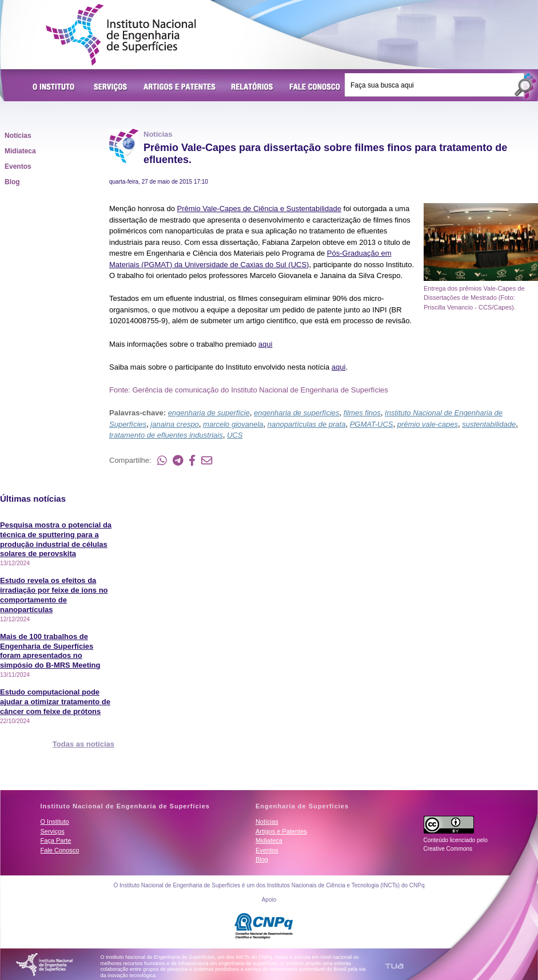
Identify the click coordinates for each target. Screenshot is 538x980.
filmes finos (362, 413)
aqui (266, 344)
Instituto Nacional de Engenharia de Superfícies (121, 35)
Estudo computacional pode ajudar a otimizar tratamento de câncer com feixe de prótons (55, 702)
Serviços (111, 88)
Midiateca (20, 151)
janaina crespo (175, 424)
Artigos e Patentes (180, 88)
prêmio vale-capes (428, 424)
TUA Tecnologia (394, 966)
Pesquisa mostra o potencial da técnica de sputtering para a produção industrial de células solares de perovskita (56, 539)
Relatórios (252, 88)
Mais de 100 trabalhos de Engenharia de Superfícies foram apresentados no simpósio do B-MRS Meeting (50, 651)
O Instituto (55, 88)
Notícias (18, 136)
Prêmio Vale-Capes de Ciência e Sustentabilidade (259, 209)
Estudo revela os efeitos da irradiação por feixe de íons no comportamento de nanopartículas (54, 595)
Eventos (18, 166)
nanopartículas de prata (307, 424)
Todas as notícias (83, 744)
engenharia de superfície (209, 413)
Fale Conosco (315, 88)
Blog (12, 182)
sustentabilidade (489, 424)
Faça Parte (56, 840)
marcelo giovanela (233, 424)
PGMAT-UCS (372, 424)
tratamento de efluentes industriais (166, 435)
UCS (235, 435)
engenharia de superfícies (297, 413)
